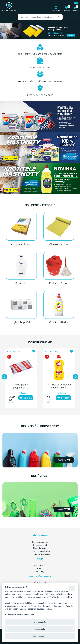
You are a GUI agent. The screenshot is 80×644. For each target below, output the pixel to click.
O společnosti (40, 566)
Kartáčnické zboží (59, 283)
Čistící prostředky (59, 322)
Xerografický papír (21, 244)
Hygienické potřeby (21, 322)
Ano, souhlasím (40, 622)
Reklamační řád (40, 545)
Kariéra (40, 569)
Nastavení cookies (40, 636)
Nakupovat (64, 460)
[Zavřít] (72, 588)
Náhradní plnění (40, 548)
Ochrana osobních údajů (40, 551)
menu (76, 3)
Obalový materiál (59, 244)
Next (74, 375)
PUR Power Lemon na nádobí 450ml (59, 386)
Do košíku (26, 398)
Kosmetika (21, 283)
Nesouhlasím (40, 629)
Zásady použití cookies (40, 555)
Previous (3, 375)
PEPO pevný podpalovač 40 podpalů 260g (21, 387)
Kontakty (40, 572)
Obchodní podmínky (40, 542)
